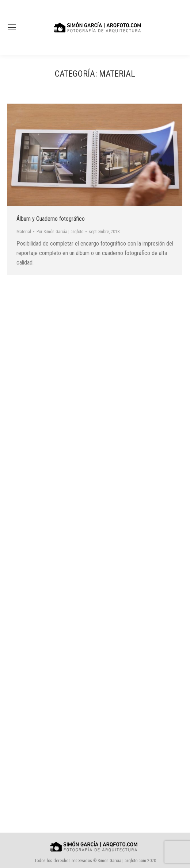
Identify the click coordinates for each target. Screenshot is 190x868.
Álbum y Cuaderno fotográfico (51, 219)
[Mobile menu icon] (12, 27)
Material (24, 232)
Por (60, 232)
